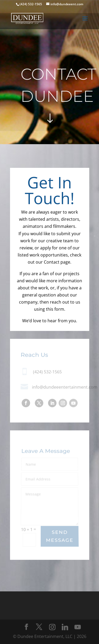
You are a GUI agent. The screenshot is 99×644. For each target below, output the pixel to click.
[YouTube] (78, 627)
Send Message (60, 536)
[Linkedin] (65, 627)
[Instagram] (52, 627)
